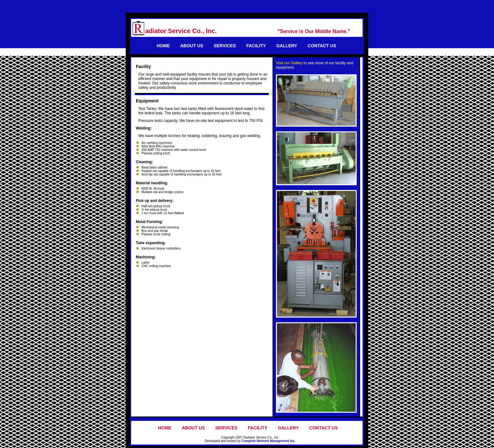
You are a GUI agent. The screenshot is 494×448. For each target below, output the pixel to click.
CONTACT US (322, 46)
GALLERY (287, 46)
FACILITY (256, 46)
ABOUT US (192, 46)
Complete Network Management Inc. (268, 441)
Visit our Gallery (289, 63)
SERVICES (225, 46)
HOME (163, 46)
